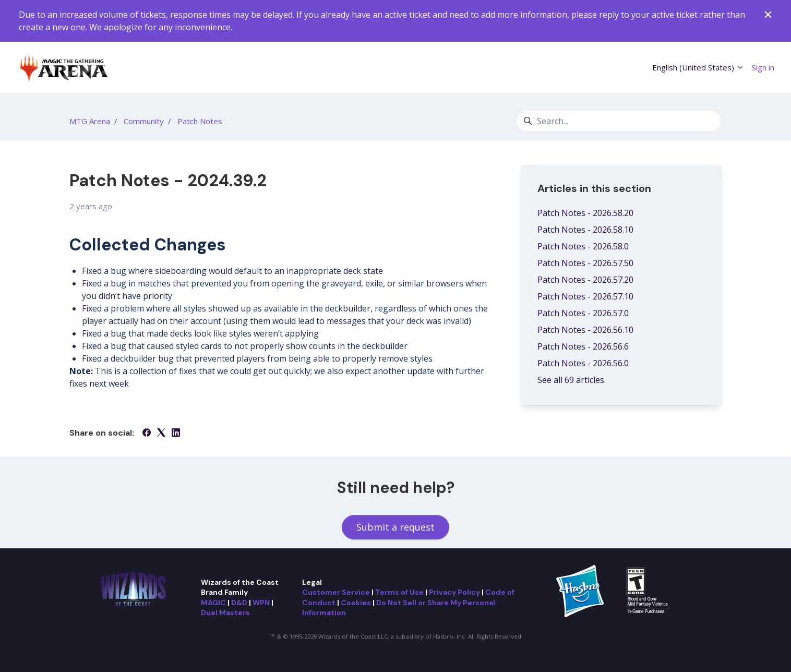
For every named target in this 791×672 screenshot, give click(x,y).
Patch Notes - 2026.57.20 (585, 280)
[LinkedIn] (176, 434)
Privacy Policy (454, 592)
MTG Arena (90, 121)
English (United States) (698, 67)
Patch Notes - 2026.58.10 (585, 230)
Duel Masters (225, 613)
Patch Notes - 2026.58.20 (585, 213)
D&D (239, 603)
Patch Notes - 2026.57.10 (585, 296)
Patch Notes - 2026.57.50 (585, 263)
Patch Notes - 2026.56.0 (583, 363)
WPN (261, 603)
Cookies (356, 603)
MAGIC (213, 603)
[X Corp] (161, 434)
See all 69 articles (571, 380)
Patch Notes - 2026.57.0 (583, 313)
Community (144, 121)
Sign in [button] (763, 67)
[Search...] (619, 121)
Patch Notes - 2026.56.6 (583, 346)
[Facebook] (147, 434)
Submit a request (395, 527)
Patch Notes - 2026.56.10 (585, 330)
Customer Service (336, 592)
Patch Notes (200, 121)
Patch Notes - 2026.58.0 (583, 246)
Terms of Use (399, 592)
